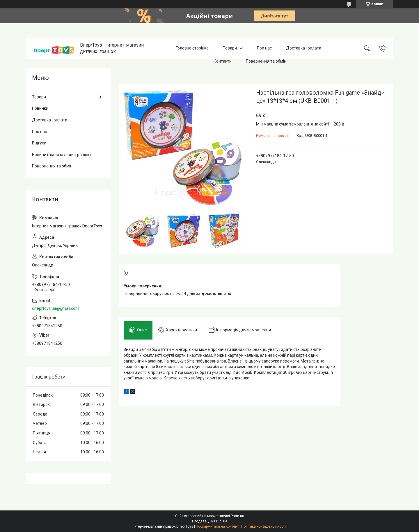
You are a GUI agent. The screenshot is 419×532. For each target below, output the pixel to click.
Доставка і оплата (304, 48)
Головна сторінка (192, 48)
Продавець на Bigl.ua (210, 521)
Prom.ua (237, 516)
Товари (230, 48)
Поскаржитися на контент (217, 526)
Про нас (264, 48)
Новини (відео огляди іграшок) (61, 155)
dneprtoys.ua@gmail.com (56, 308)
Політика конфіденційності (263, 526)
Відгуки (39, 143)
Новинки (40, 108)
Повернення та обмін (266, 61)
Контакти (223, 61)
